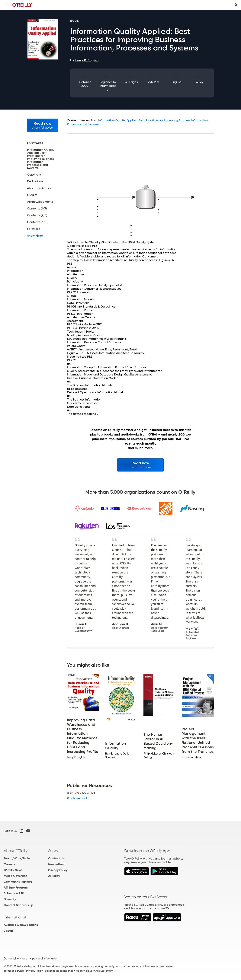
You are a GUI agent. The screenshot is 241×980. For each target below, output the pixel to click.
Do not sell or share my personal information (31, 959)
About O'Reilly (16, 851)
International (15, 917)
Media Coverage (16, 876)
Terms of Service (14, 971)
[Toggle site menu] (5, 5)
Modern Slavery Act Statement (95, 971)
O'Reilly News (13, 870)
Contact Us (56, 858)
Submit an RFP (14, 893)
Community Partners (18, 882)
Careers (9, 864)
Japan (8, 931)
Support (55, 851)
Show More (35, 236)
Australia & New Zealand (21, 925)
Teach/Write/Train (17, 858)
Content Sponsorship (18, 905)
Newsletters (56, 864)
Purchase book (77, 798)
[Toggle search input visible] (236, 5)
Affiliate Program (16, 887)
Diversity (10, 899)
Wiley (199, 82)
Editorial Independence (59, 971)
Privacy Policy (58, 870)
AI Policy (54, 876)
